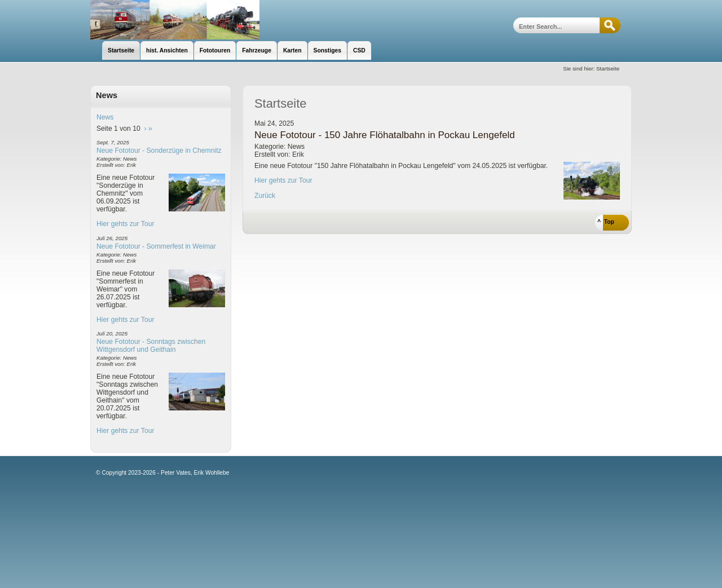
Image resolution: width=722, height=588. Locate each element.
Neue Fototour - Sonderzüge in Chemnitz (159, 151)
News (105, 117)
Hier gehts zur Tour (125, 224)
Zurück (265, 196)
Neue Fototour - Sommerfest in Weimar (156, 246)
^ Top (606, 222)
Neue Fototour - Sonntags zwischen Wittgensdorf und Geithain (151, 346)
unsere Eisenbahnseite (175, 20)
